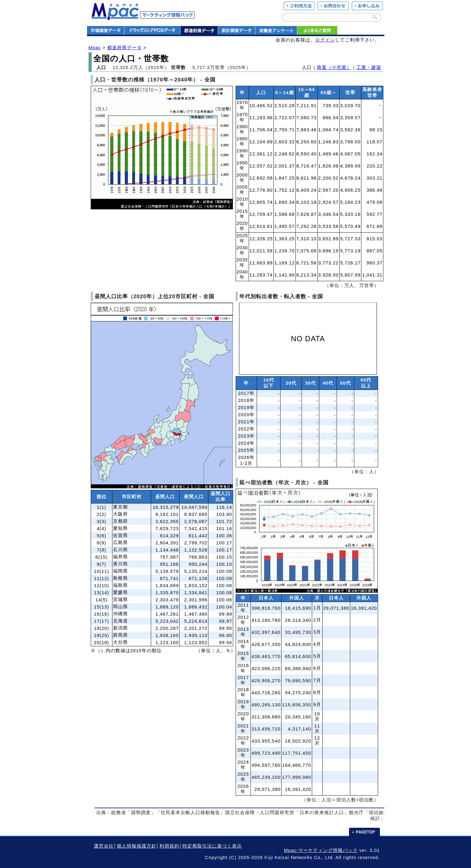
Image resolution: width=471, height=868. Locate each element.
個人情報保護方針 (137, 846)
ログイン (325, 40)
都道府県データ (124, 48)
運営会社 (104, 846)
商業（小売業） (334, 68)
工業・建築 (369, 68)
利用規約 (169, 846)
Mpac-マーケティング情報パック (321, 850)
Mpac (95, 48)
